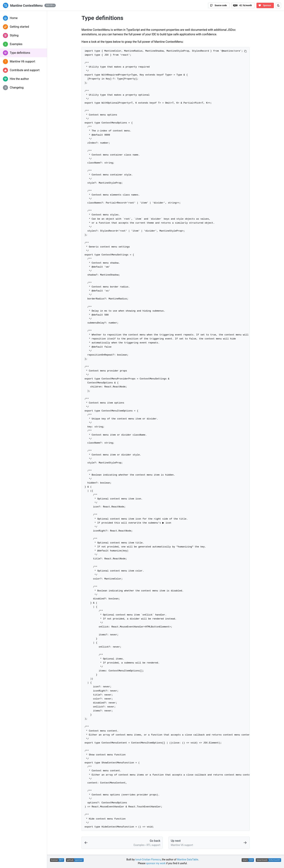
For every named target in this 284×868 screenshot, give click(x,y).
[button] (50, 5)
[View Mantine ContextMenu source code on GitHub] (219, 5)
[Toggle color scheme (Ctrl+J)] (278, 5)
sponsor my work (156, 863)
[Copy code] (245, 51)
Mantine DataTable (188, 859)
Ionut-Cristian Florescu (148, 859)
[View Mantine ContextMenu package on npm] (243, 5)
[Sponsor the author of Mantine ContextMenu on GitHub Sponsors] (265, 5)
